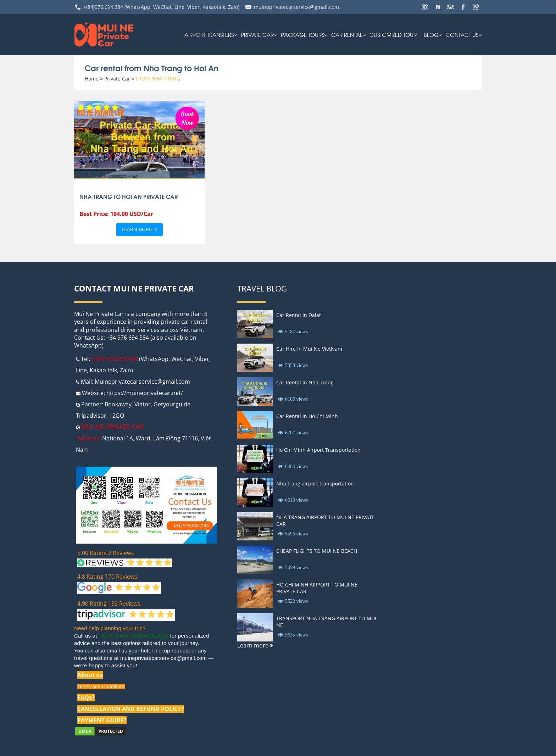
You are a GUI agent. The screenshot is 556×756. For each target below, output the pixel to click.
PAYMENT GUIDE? (102, 720)
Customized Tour (393, 34)
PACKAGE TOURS (302, 34)
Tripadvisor (91, 416)
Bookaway (118, 404)
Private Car (257, 34)
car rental (347, 34)
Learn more (140, 230)
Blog (431, 34)
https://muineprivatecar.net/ (145, 393)
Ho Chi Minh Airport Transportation (318, 450)
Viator (143, 404)
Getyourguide (172, 404)
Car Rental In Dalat (299, 315)
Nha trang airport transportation (315, 483)
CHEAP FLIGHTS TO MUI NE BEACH (317, 551)
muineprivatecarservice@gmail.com (296, 7)
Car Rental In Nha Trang (305, 382)
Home (92, 79)
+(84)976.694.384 (103, 7)
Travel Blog (262, 288)
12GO (117, 416)
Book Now (187, 118)
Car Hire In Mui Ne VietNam (309, 349)
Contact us (462, 34)
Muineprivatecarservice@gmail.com (142, 382)
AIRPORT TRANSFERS (209, 34)
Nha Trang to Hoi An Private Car (129, 196)
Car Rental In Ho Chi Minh (307, 416)
